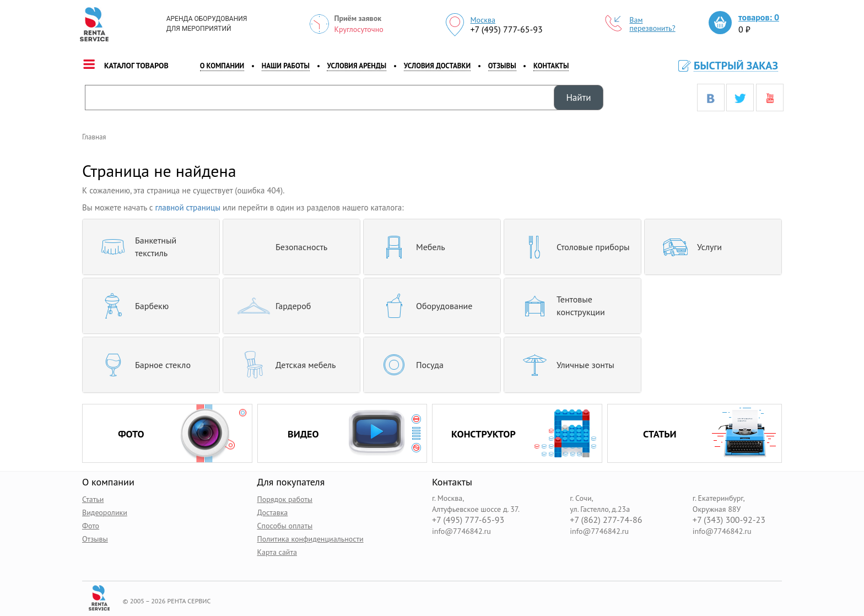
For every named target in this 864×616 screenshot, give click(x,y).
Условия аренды (357, 66)
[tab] (151, 247)
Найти (578, 98)
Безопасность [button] (279, 247)
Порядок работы (285, 499)
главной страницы (188, 207)
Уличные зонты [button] (563, 365)
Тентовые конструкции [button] (559, 306)
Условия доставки (437, 66)
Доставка (273, 512)
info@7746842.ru (461, 531)
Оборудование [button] (422, 306)
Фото (91, 525)
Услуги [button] (687, 247)
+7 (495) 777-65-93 (506, 29)
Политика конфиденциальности (310, 538)
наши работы (286, 66)
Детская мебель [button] (284, 365)
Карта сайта (277, 552)
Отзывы (502, 66)
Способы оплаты (285, 525)
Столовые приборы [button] (571, 247)
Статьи (93, 499)
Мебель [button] (409, 247)
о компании (222, 66)
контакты (551, 66)
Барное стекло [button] (141, 365)
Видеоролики (105, 512)
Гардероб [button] (271, 306)
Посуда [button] (408, 365)
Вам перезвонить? (640, 24)
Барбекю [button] (130, 306)
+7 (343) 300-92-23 (729, 519)
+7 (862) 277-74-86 (606, 519)
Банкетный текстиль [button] (134, 247)
